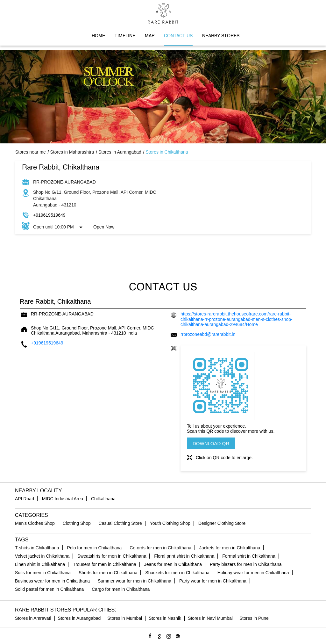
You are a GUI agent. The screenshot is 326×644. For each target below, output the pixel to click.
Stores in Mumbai (125, 618)
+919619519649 (49, 215)
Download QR (211, 443)
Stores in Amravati (33, 618)
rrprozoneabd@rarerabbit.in (208, 334)
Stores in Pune (254, 618)
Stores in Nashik (165, 618)
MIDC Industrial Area (63, 499)
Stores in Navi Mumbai (210, 618)
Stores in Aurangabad (79, 618)
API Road (25, 499)
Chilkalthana (103, 499)
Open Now (104, 227)
